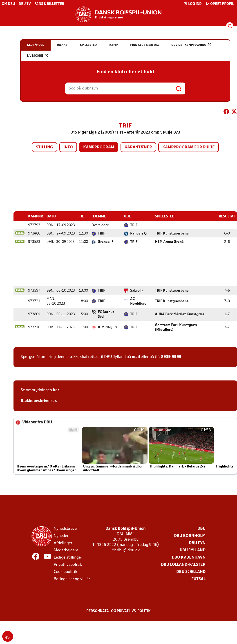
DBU (201, 529)
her (56, 390)
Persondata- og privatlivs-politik (118, 611)
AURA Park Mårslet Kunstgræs (180, 314)
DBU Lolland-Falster (183, 565)
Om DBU (8, 4)
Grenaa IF (106, 242)
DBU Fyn (197, 543)
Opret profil (220, 4)
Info (68, 147)
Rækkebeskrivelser (38, 401)
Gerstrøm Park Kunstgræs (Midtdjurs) (176, 328)
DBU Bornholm (190, 536)
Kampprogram (99, 147)
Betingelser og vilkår (72, 579)
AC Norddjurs (138, 301)
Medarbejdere (66, 550)
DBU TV (25, 4)
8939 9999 (171, 357)
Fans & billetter (49, 4)
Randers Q (138, 234)
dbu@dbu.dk (128, 550)
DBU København (189, 558)
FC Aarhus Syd (106, 314)
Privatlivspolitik (68, 565)
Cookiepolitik (65, 572)
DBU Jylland (193, 550)
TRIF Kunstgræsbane (172, 234)
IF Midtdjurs (108, 327)
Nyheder (61, 536)
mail (136, 357)
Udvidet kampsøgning (191, 45)
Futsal (198, 579)
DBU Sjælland (191, 572)
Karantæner (138, 147)
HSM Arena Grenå (169, 242)
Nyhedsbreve (65, 529)
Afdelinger (63, 543)
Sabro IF (137, 291)
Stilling (45, 147)
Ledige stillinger (68, 558)
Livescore (37, 56)
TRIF (134, 225)
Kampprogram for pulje (189, 147)
